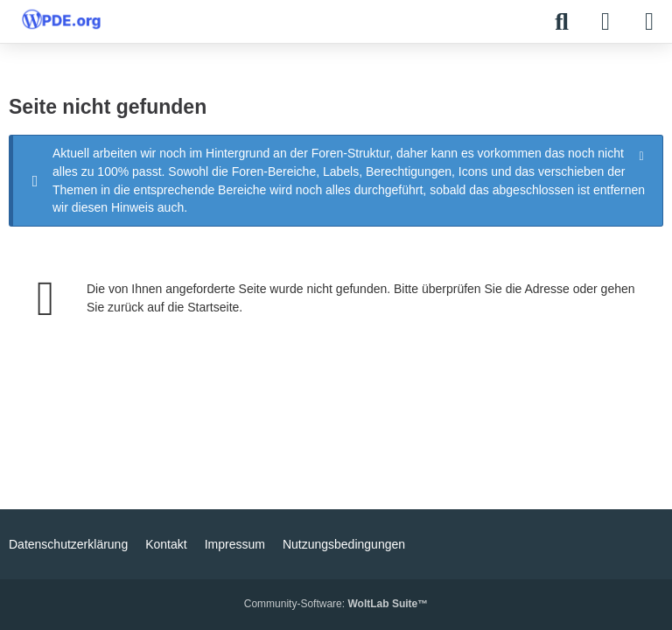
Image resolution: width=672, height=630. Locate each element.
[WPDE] (61, 19)
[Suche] (562, 22)
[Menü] (649, 22)
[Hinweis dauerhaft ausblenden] (643, 155)
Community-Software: (336, 604)
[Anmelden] (605, 22)
